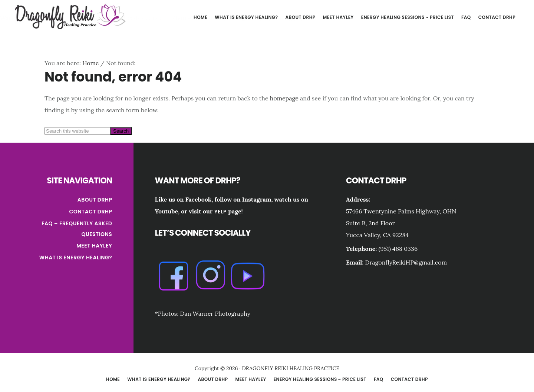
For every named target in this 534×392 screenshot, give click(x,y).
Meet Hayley (94, 246)
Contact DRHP (91, 212)
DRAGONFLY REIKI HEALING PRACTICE (70, 16)
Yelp (220, 212)
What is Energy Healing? (76, 258)
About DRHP (95, 200)
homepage (284, 98)
